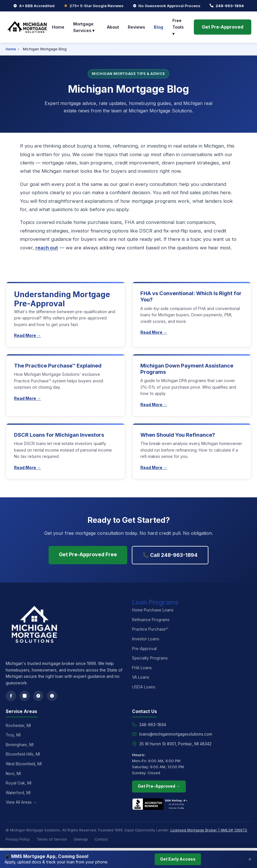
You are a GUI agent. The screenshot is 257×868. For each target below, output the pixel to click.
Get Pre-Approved (223, 27)
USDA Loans (144, 687)
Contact (101, 839)
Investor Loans (146, 639)
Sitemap (81, 839)
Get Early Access (178, 859)
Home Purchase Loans (153, 610)
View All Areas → (21, 802)
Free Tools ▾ (178, 27)
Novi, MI (13, 774)
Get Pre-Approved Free (88, 554)
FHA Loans (142, 668)
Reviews (136, 27)
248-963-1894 (230, 6)
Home (58, 27)
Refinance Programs (151, 620)
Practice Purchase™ (150, 629)
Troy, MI (13, 735)
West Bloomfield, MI (24, 764)
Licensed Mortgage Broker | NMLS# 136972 (209, 830)
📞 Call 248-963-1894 (170, 555)
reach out (47, 248)
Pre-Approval (144, 649)
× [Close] (250, 859)
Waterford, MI (18, 793)
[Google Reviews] (38, 696)
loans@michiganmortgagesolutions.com (176, 734)
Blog (159, 27)
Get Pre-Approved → (159, 786)
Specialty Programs (150, 658)
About (113, 27)
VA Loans (141, 677)
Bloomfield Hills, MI (23, 754)
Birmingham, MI (20, 745)
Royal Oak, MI (19, 783)
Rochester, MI (18, 726)
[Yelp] (52, 696)
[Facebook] (11, 696)
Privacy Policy (18, 839)
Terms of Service (52, 839)
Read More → (27, 335)
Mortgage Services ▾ (84, 27)
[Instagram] (25, 696)
